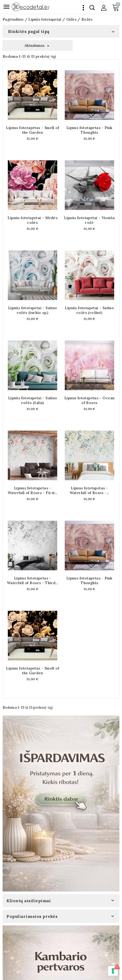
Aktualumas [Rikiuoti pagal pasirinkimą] (38, 46)
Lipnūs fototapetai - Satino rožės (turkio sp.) (33, 310)
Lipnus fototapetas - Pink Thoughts (89, 130)
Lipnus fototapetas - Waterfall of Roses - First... (33, 490)
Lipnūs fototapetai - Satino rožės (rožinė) (89, 310)
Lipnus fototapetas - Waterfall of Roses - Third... (33, 580)
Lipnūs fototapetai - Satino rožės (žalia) (33, 400)
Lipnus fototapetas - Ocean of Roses (89, 400)
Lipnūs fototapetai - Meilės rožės (33, 220)
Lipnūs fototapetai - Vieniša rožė (89, 220)
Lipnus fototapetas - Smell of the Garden (33, 130)
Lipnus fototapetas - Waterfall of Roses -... (89, 490)
